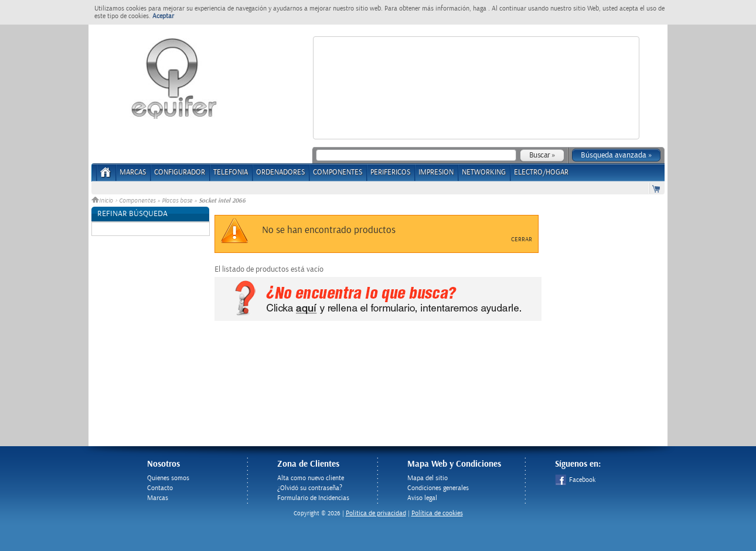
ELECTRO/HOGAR (541, 172)
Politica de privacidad (376, 513)
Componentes (137, 201)
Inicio (103, 201)
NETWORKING (484, 172)
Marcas (133, 172)
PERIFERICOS (390, 172)
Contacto (160, 488)
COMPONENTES (338, 172)
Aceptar (163, 16)
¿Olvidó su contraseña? (310, 488)
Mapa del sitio (428, 478)
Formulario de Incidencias (313, 498)
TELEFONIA (231, 172)
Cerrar (522, 239)
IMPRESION (436, 172)
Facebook (575, 480)
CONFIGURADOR (180, 172)
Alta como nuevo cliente (311, 478)
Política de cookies (437, 513)
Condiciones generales (438, 488)
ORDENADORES (280, 172)
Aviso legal (422, 498)
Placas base (177, 201)
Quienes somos (168, 478)
